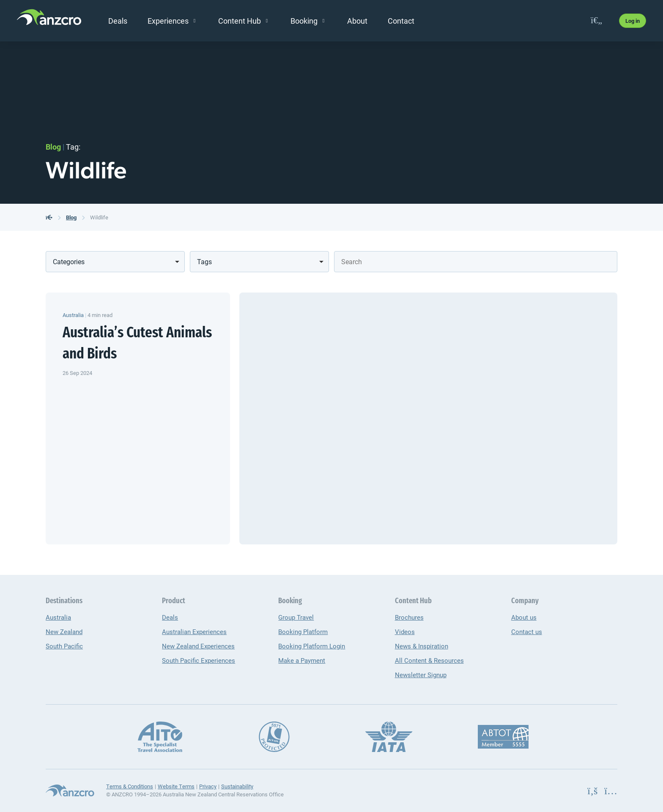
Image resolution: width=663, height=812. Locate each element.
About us (524, 617)
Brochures (409, 617)
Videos (405, 632)
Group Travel (296, 617)
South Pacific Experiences (199, 660)
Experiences (168, 21)
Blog (71, 217)
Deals (118, 21)
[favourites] (596, 21)
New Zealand (64, 632)
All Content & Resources (429, 660)
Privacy (208, 786)
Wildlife (99, 217)
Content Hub (240, 21)
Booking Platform (303, 632)
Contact (401, 21)
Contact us (527, 632)
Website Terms (176, 786)
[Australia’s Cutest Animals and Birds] (428, 418)
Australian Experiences (194, 632)
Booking (304, 21)
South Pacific (64, 646)
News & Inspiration (422, 646)
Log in (633, 21)
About (357, 21)
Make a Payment (302, 660)
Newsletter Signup (421, 675)
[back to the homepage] (49, 217)
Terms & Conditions (130, 786)
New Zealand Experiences (198, 646)
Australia (58, 617)
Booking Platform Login (312, 646)
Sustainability (237, 786)
